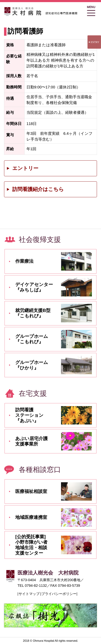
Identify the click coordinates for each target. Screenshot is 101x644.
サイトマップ (29, 594)
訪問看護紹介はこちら (38, 189)
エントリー (25, 168)
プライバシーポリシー (59, 594)
